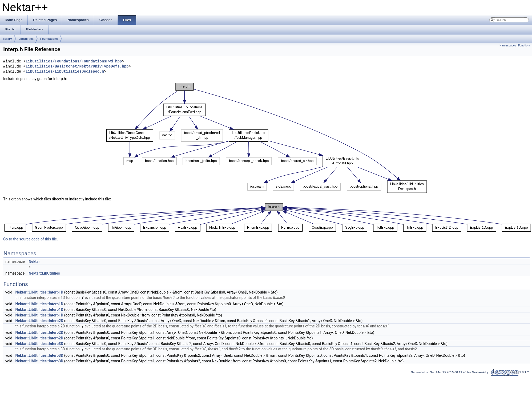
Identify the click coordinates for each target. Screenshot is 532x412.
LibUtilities (26, 39)
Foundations (49, 39)
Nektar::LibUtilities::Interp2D (39, 321)
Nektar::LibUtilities (44, 273)
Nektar (34, 262)
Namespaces (508, 45)
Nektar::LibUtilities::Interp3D (39, 344)
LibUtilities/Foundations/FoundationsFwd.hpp (74, 62)
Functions (524, 45)
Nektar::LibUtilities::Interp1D (39, 292)
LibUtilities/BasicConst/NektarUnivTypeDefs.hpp (77, 67)
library (7, 39)
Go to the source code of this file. (31, 239)
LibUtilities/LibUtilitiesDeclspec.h (65, 72)
